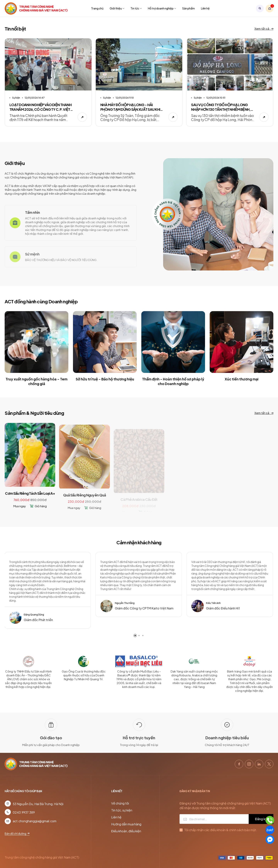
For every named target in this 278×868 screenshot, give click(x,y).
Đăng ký (261, 819)
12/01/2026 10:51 (216, 100)
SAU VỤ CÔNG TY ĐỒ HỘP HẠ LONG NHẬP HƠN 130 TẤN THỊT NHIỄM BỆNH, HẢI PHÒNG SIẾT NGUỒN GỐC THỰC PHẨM (221, 109)
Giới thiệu (117, 8)
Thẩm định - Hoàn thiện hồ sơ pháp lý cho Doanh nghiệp (173, 385)
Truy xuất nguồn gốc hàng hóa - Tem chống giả (36, 385)
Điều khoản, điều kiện (126, 831)
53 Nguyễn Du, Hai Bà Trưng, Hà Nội (38, 804)
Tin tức (136, 8)
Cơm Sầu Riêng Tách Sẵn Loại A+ (30, 499)
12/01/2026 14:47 (35, 98)
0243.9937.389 (24, 812)
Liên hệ (205, 8)
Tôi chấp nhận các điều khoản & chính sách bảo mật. (221, 830)
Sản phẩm (189, 8)
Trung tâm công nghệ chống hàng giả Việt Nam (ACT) (42, 857)
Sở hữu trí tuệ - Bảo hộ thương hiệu (105, 383)
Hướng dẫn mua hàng (126, 824)
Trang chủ (97, 8)
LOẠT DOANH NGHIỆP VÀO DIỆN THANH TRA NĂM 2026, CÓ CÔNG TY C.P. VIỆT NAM (41, 107)
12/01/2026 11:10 (125, 98)
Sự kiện (16, 98)
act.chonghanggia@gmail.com (35, 821)
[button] (135, 636)
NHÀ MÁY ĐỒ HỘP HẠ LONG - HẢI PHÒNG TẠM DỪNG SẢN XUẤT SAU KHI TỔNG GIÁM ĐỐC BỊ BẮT (130, 107)
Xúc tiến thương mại (242, 383)
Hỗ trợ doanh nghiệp (162, 8)
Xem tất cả (264, 28)
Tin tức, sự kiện (122, 810)
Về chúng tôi (120, 803)
